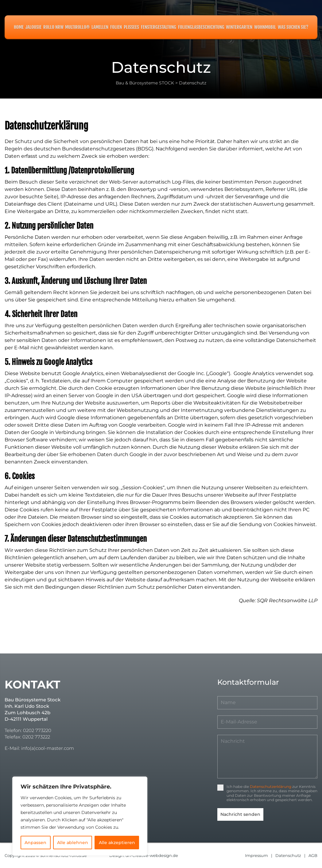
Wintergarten (239, 27)
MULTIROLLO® (77, 27)
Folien (116, 27)
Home (19, 27)
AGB (313, 855)
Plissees (131, 27)
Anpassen (35, 843)
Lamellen (100, 27)
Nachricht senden (240, 814)
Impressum (256, 855)
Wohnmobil (265, 27)
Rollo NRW (53, 27)
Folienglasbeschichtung (201, 27)
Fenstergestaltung (159, 27)
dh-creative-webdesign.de (152, 855)
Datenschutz (288, 855)
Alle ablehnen (73, 843)
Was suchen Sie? (293, 27)
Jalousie (33, 27)
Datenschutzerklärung (271, 787)
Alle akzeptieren (117, 843)
